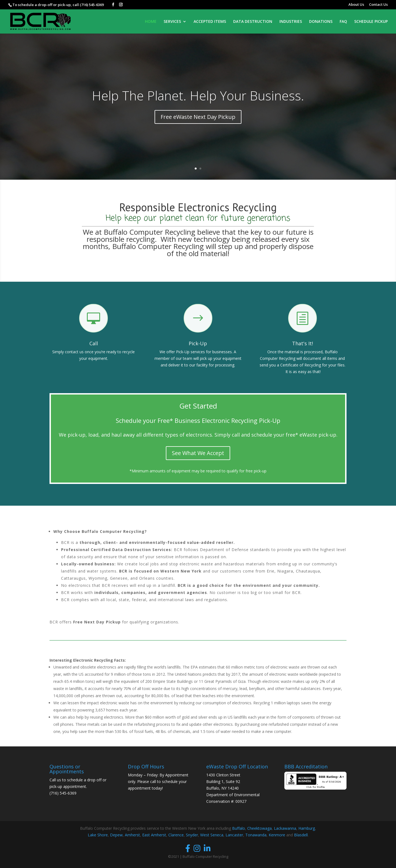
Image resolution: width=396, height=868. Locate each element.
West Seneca (212, 835)
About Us (356, 5)
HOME (151, 22)
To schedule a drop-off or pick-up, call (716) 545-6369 (58, 5)
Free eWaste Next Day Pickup (198, 117)
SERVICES (172, 22)
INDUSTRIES (291, 22)
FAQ (343, 22)
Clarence (176, 835)
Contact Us (378, 5)
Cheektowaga (259, 828)
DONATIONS (321, 22)
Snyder (192, 835)
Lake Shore (98, 835)
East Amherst (154, 835)
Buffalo (239, 828)
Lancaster (234, 835)
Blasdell (301, 835)
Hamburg (307, 828)
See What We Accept (198, 453)
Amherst (132, 835)
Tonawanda (256, 835)
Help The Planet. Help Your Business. (198, 95)
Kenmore (277, 835)
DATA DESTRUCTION (253, 22)
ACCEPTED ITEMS (210, 22)
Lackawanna (285, 828)
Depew (116, 835)
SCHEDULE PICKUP (371, 22)
